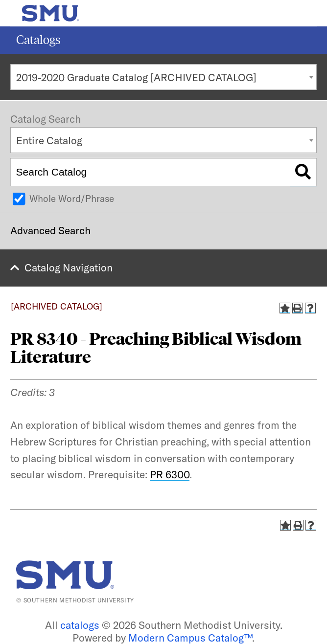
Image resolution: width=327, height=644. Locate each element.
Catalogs (38, 40)
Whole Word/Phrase (72, 199)
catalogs (80, 625)
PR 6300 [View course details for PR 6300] (170, 474)
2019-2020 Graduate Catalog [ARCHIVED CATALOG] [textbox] (136, 77)
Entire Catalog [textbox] (49, 140)
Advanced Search (50, 230)
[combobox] (163, 77)
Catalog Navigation (69, 267)
